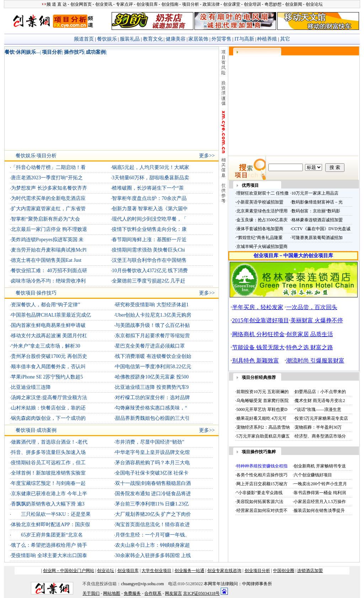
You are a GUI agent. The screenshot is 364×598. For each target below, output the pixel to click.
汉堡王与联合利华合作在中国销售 (149, 260)
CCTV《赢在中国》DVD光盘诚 (321, 229)
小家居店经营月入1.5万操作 (320, 502)
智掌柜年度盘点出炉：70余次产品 (149, 198)
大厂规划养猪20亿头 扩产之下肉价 (153, 514)
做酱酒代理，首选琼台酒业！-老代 (49, 442)
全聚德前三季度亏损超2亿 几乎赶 (149, 281)
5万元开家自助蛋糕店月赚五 (263, 436)
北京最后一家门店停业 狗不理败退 (49, 229)
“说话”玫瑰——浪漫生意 (318, 409)
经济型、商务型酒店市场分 (320, 436)
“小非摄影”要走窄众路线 (260, 493)
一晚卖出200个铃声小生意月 (320, 484)
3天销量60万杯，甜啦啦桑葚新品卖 (151, 178)
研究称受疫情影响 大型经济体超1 (152, 305)
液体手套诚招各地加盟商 (260, 229)
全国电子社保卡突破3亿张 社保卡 (152, 473)
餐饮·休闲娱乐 (20, 52)
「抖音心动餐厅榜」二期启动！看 (48, 167)
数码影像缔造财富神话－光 (317, 202)
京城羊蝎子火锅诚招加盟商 (262, 247)
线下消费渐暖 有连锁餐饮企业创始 (153, 356)
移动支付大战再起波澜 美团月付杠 (49, 336)
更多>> (207, 156)
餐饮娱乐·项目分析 (36, 156)
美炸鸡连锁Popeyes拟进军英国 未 (47, 240)
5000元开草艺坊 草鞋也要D (262, 409)
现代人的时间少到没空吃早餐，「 (149, 219)
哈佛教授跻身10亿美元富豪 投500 (152, 377)
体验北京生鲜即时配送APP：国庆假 (50, 525)
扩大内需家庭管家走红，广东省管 (48, 209)
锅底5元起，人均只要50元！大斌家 (151, 167)
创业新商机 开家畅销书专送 (320, 466)
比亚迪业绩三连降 (31, 387)
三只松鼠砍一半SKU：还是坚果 (51, 514)
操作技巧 (74, 52)
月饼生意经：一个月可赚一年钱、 (152, 535)
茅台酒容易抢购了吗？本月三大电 (152, 463)
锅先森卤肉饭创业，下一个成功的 (48, 418)
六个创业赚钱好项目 (313, 475)
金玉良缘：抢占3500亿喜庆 (262, 220)
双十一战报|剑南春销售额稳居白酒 (153, 483)
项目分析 (52, 52)
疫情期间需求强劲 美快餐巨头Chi (149, 250)
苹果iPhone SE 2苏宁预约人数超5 (47, 377)
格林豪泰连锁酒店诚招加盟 (317, 220)
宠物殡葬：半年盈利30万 (318, 427)
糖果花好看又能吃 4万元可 (261, 418)
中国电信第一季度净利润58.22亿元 (153, 367)
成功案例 (96, 52)
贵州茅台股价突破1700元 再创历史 (49, 356)
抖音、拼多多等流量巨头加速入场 (48, 452)
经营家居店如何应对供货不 (262, 510)
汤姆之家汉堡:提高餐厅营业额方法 (49, 398)
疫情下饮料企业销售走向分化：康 (149, 229)
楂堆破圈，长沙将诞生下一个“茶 (148, 188)
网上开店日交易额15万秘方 (262, 484)
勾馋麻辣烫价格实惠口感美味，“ (151, 408)
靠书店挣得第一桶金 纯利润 (320, 493)
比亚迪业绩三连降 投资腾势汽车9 (152, 387)
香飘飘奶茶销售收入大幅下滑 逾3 (48, 504)
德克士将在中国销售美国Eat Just (46, 260)
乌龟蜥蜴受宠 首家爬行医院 (263, 401)
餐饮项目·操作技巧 (36, 293)
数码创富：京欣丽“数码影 (316, 211)
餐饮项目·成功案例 (36, 430)
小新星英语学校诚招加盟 (260, 202)
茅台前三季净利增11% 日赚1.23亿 (152, 504)
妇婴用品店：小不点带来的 (320, 392)
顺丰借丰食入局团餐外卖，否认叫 (48, 367)
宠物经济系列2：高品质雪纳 (263, 427)
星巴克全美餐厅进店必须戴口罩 (150, 346)
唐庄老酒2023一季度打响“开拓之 (47, 178)
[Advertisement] (53, 104)
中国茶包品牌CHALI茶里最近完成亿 (51, 315)
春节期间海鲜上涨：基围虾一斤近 (149, 240)
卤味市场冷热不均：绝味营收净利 (48, 281)
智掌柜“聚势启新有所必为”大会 (45, 219)
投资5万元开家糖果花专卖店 (321, 418)
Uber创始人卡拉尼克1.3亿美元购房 (153, 315)
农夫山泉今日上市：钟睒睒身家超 (152, 545)
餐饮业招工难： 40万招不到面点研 (49, 271)
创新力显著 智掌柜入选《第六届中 (150, 209)
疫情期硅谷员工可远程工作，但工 (48, 463)
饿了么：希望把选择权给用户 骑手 (49, 545)
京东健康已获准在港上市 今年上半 (49, 494)
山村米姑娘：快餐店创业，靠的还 (48, 408)
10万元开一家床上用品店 (315, 193)
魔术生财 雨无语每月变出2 (320, 401)
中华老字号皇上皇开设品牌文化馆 (152, 452)
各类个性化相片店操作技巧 (262, 475)
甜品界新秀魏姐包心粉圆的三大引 (152, 418)
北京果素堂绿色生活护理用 (262, 211)
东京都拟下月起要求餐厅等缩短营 (152, 336)
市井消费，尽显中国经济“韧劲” (150, 442)
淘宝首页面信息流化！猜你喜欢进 (152, 525)
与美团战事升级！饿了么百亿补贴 (152, 325)
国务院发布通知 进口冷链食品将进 (153, 494)
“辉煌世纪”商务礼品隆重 (260, 238)
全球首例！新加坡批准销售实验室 (48, 473)
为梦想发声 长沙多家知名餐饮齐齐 (49, 188)
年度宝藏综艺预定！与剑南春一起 (48, 483)
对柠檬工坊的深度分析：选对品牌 (152, 398)
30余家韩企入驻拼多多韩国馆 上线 (153, 555)
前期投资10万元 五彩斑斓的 (263, 392)
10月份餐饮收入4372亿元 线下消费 (150, 271)
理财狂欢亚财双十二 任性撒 (263, 193)
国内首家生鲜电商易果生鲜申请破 (48, 325)
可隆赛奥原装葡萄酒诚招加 (317, 238)
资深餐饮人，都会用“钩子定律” (45, 305)
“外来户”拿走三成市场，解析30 (45, 346)
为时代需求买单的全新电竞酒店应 (48, 198)
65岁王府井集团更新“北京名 (47, 535)
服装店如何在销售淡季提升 (319, 510)
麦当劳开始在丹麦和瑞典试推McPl (49, 250)
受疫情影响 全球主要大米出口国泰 (49, 555)
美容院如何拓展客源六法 (260, 502)
